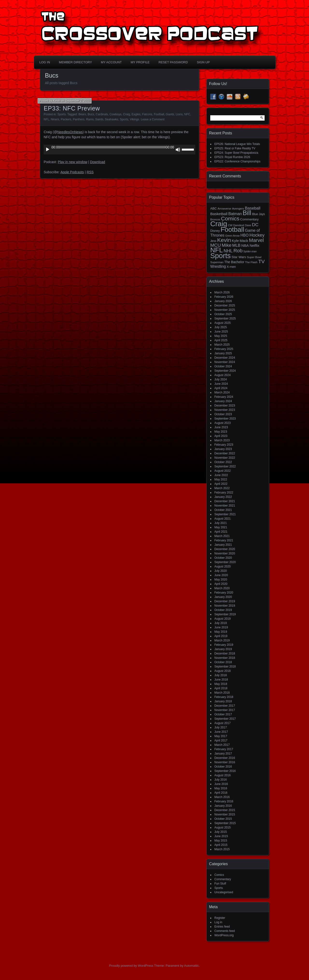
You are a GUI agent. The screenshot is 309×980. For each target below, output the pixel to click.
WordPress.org (224, 935)
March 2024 (222, 392)
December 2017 (225, 706)
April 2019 (221, 636)
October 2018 (223, 662)
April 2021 (221, 532)
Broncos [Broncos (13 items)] (215, 219)
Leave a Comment (153, 119)
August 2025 (222, 323)
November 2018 (225, 658)
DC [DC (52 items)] (255, 225)
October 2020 (223, 558)
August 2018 (222, 671)
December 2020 (225, 549)
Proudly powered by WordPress (131, 966)
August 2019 (222, 619)
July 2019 (221, 623)
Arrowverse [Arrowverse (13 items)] (224, 209)
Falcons (147, 114)
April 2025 (221, 340)
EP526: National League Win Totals (237, 144)
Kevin (57, 101)
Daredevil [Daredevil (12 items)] (239, 225)
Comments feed (225, 931)
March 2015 (222, 849)
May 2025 (221, 336)
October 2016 (223, 767)
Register (220, 918)
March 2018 (222, 693)
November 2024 (225, 362)
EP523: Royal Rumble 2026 (232, 157)
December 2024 (225, 358)
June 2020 (221, 575)
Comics (219, 875)
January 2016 (223, 806)
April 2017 (221, 740)
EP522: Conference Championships (237, 161)
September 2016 (225, 771)
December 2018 (225, 653)
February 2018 (224, 697)
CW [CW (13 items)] (230, 225)
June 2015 (221, 836)
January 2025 (223, 353)
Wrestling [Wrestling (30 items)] (218, 266)
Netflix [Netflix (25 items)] (254, 246)
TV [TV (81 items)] (262, 261)
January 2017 (223, 754)
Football (159, 114)
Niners (55, 119)
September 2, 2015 (77, 101)
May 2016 (221, 788)
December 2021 (225, 501)
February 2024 (224, 397)
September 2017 (225, 719)
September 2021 (225, 514)
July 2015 (221, 832)
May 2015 (221, 841)
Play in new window (72, 162)
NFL (46, 119)
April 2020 (221, 584)
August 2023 (222, 423)
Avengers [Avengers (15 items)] (238, 209)
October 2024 (223, 366)
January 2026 (223, 301)
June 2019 (221, 627)
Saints (99, 119)
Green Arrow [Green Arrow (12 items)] (232, 236)
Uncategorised (224, 892)
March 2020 (222, 588)
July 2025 (221, 327)
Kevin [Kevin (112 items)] (224, 240)
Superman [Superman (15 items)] (217, 262)
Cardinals (102, 114)
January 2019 (223, 649)
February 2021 (224, 540)
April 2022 (221, 484)
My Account (111, 62)
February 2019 (224, 645)
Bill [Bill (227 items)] (247, 213)
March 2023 (222, 440)
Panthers (79, 119)
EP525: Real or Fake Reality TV (235, 148)
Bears (82, 114)
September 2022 (225, 466)
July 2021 (221, 523)
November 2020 (225, 553)
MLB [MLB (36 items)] (236, 245)
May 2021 (221, 527)
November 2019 (225, 606)
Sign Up (203, 62)
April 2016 (221, 793)
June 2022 (221, 475)
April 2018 (221, 688)
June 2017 (221, 732)
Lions (179, 114)
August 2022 (222, 471)
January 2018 (223, 701)
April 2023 (221, 436)
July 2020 (221, 571)
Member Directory (75, 62)
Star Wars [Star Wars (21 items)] (239, 257)
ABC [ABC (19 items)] (214, 208)
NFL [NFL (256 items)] (217, 250)
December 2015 (225, 810)
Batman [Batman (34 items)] (235, 214)
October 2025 (223, 314)
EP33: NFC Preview (72, 108)
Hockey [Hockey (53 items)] (257, 235)
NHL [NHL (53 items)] (228, 251)
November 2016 (225, 762)
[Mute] (178, 150)
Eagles (136, 114)
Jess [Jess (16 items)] (213, 241)
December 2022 (225, 453)
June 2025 (221, 332)
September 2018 (225, 667)
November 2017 (225, 710)
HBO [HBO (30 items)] (245, 235)
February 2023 (224, 445)
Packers (66, 119)
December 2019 (225, 601)
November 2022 (225, 458)
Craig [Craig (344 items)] (219, 224)
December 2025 (225, 305)
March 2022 (222, 488)
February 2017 (224, 749)
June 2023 (221, 427)
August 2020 (222, 566)
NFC (187, 114)
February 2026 (224, 297)
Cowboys (116, 114)
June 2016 (221, 784)
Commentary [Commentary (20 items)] (249, 219)
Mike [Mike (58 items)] (227, 245)
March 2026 (222, 292)
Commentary (223, 879)
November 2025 (225, 310)
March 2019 (222, 640)
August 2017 (222, 723)
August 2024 (222, 375)
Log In (45, 62)
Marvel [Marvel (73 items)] (256, 240)
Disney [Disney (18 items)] (215, 231)
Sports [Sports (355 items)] (221, 256)
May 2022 (221, 479)
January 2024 (223, 401)
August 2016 (222, 775)
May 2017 (221, 736)
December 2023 (225, 406)
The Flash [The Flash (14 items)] (251, 262)
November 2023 (225, 410)
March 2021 (222, 536)
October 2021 (223, 510)
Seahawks (111, 119)
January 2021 (223, 545)
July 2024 (221, 379)
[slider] (113, 147)
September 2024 (225, 371)
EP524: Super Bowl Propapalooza (236, 153)
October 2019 (223, 610)
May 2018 (221, 684)
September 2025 (225, 319)
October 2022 (223, 462)
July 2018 (221, 675)
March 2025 (222, 345)
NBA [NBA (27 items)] (245, 245)
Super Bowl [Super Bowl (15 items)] (254, 257)
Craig (127, 114)
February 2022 (224, 493)
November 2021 (225, 506)
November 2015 (225, 814)
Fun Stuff (220, 884)
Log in (218, 922)
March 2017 (222, 745)
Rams (90, 119)
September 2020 (225, 562)
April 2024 (221, 388)
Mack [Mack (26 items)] (244, 241)
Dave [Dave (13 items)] (248, 225)
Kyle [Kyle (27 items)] (235, 241)
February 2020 (224, 593)
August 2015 (222, 828)
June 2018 (221, 680)
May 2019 (221, 632)
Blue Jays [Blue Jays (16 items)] (258, 214)
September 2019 (225, 614)
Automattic (192, 966)
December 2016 (225, 758)
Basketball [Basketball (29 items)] (219, 214)
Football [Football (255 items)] (232, 229)
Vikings (134, 119)
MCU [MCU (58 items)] (216, 245)
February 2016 (224, 801)
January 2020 (223, 597)
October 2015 (223, 819)
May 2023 (221, 432)
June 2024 (221, 384)
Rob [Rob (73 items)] (238, 250)
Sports (62, 114)
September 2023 (225, 419)
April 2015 (221, 845)
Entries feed (222, 927)
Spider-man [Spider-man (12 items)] (250, 251)
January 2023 (223, 449)
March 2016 (222, 797)
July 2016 (221, 780)
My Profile (140, 62)
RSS (90, 172)
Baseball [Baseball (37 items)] (253, 208)
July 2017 (221, 727)
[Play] (48, 150)
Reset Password (173, 62)
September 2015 (225, 823)
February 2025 (224, 349)
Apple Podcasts (72, 172)
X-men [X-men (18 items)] (231, 267)
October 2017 (223, 714)
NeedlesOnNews (70, 132)
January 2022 (223, 497)
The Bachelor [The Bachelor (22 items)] (234, 262)
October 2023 (223, 414)
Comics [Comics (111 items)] (230, 218)
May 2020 (221, 580)
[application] (119, 150)
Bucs (91, 114)
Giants (170, 114)
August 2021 (222, 519)
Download (98, 162)
